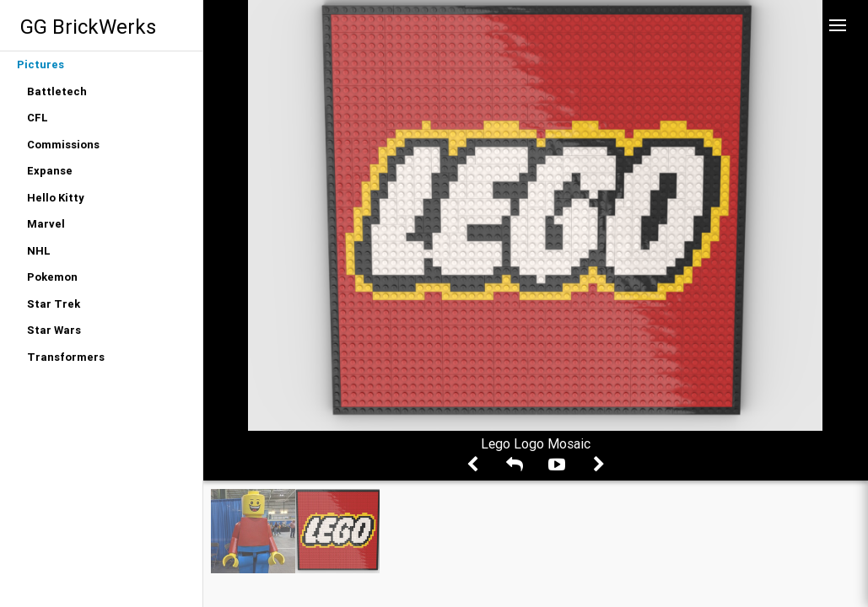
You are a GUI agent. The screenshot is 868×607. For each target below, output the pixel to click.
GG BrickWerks (88, 27)
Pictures (40, 64)
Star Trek (54, 304)
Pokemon (52, 277)
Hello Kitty (56, 198)
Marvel (46, 224)
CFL (38, 118)
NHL (39, 251)
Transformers (66, 357)
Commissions (63, 145)
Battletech (57, 91)
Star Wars (54, 330)
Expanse (50, 171)
